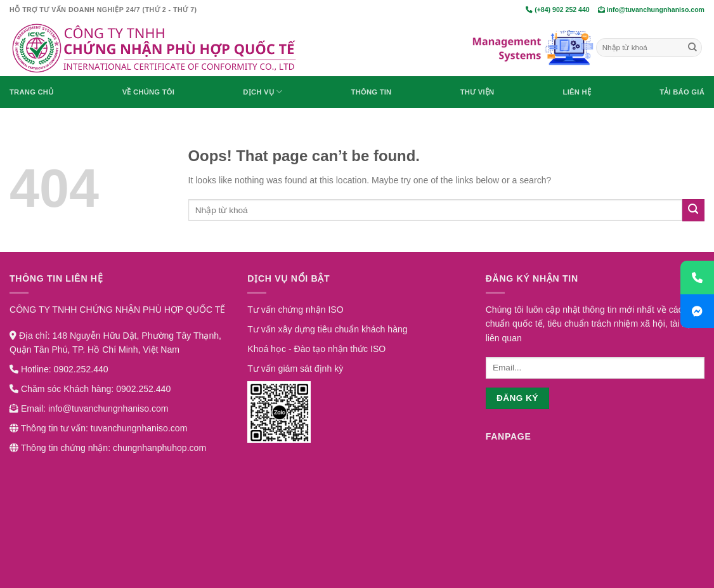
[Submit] (692, 48)
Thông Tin (372, 92)
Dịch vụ (263, 92)
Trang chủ (31, 92)
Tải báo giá (682, 92)
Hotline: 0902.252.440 (59, 369)
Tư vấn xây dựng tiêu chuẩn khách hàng (327, 329)
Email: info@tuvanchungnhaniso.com (89, 408)
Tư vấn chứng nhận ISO (295, 310)
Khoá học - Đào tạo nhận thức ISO (316, 349)
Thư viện (477, 92)
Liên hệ (577, 92)
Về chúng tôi (148, 92)
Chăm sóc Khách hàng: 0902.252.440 (90, 389)
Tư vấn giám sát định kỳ (295, 369)
